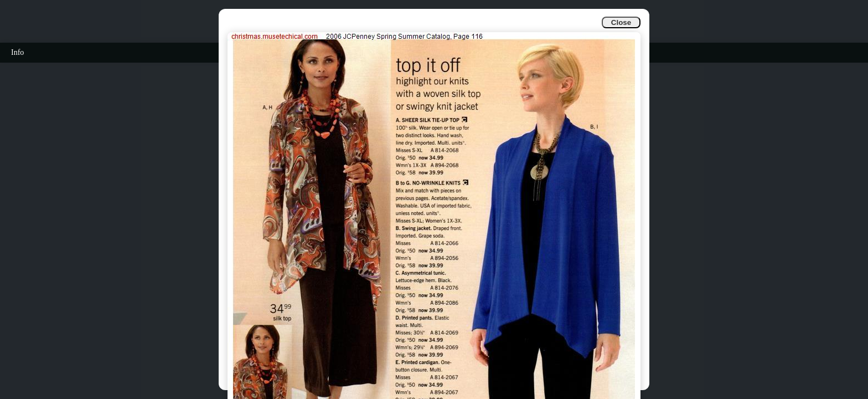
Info (17, 52)
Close (621, 22)
